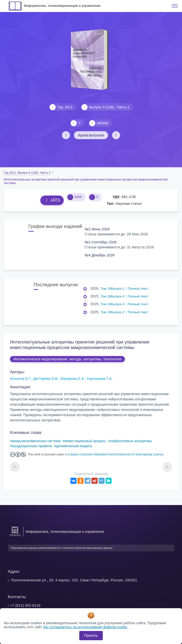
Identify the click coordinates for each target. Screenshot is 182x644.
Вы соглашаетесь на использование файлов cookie (86, 627)
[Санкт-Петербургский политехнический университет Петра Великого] (15, 536)
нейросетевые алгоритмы (131, 441)
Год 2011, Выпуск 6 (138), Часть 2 (27, 173)
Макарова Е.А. (73, 379)
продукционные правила (32, 446)
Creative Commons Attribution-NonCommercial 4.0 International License (116, 454)
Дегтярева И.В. (46, 379)
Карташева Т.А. (100, 379)
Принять (91, 635)
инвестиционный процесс (85, 441)
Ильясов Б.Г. (21, 379)
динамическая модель (74, 446)
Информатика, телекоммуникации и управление (62, 6)
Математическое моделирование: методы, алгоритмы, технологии (67, 359)
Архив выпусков (91, 135)
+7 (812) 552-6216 (25, 605)
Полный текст (137, 289)
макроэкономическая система (36, 441)
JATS (52, 200)
